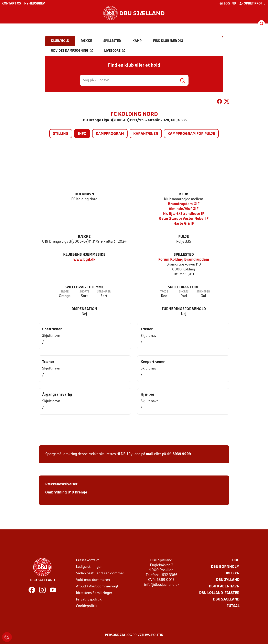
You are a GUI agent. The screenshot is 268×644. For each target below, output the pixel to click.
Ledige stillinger (89, 567)
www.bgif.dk (84, 260)
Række (84, 237)
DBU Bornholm (225, 567)
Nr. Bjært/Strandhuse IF (184, 214)
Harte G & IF (184, 224)
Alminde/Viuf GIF (184, 209)
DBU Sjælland (226, 600)
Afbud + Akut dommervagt (97, 587)
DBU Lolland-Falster (219, 593)
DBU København (224, 587)
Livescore (115, 51)
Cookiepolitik (87, 606)
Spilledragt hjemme (84, 287)
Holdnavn (84, 194)
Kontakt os (11, 4)
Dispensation (84, 309)
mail (150, 454)
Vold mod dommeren (93, 580)
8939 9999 (182, 454)
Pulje (184, 237)
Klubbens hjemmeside (84, 255)
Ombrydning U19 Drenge (66, 493)
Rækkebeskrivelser (61, 484)
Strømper (104, 292)
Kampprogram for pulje (191, 134)
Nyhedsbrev (35, 4)
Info (82, 134)
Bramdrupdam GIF (184, 204)
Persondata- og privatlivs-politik (134, 635)
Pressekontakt (87, 560)
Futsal (233, 606)
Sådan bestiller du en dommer (100, 573)
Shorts (84, 292)
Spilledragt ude (184, 287)
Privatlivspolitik (89, 600)
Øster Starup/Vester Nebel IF (184, 219)
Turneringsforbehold (184, 309)
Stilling (61, 134)
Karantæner (146, 134)
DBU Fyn (232, 573)
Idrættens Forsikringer (94, 593)
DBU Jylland (228, 580)
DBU (236, 560)
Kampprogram (110, 134)
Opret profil (252, 3)
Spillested (184, 255)
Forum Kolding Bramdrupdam (184, 260)
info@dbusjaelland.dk (162, 585)
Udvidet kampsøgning (72, 51)
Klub (184, 194)
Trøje (65, 292)
